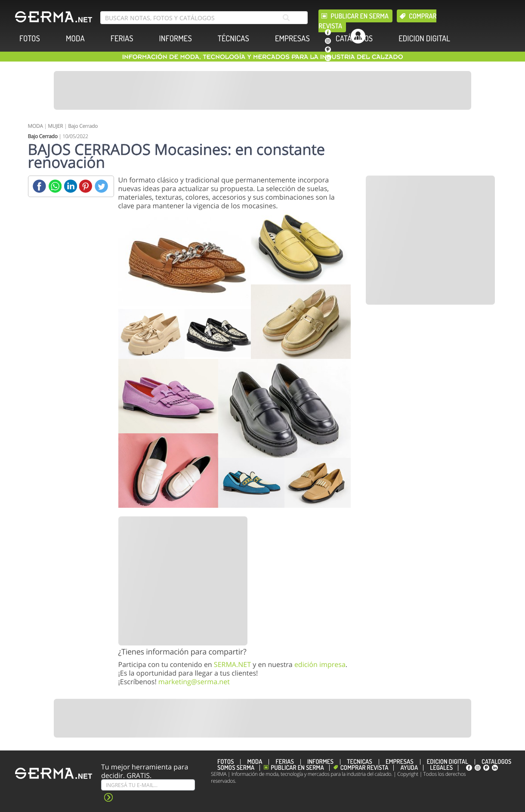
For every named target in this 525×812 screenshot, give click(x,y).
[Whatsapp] (55, 186)
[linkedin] (328, 58)
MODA (75, 39)
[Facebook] (39, 186)
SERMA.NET (232, 664)
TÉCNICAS (233, 39)
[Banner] (262, 90)
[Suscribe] (148, 785)
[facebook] (328, 32)
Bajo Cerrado (83, 126)
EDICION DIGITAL (424, 39)
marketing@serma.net (194, 682)
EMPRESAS (292, 39)
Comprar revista (364, 768)
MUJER (55, 126)
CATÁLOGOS (354, 39)
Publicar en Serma (360, 16)
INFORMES (176, 39)
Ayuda (409, 768)
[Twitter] (101, 186)
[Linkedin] (70, 186)
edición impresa (320, 664)
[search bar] (204, 18)
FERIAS (122, 39)
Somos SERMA (236, 768)
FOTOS (30, 39)
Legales (441, 768)
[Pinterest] (86, 186)
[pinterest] (328, 49)
